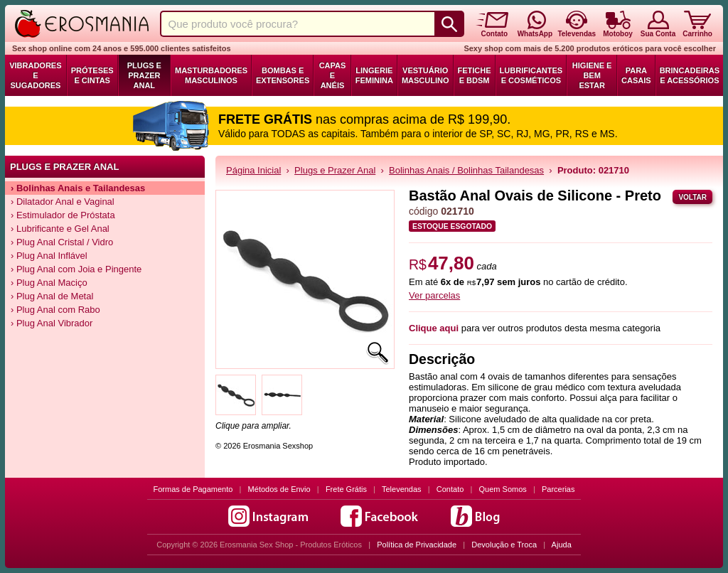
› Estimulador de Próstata (63, 215)
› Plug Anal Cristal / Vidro (62, 242)
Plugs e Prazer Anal (144, 75)
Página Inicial (253, 170)
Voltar (692, 197)
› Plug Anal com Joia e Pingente (76, 269)
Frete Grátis (346, 489)
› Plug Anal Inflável (49, 256)
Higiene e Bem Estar (592, 75)
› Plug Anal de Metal (52, 296)
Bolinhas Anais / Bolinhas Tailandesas (466, 170)
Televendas (402, 489)
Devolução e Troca (504, 545)
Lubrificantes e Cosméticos (531, 75)
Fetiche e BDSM (475, 75)
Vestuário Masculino (425, 75)
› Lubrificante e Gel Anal (60, 229)
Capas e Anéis (333, 75)
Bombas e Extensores (283, 75)
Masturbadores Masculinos (211, 75)
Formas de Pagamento (193, 489)
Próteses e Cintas (92, 75)
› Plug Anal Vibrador (52, 323)
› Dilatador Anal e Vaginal (63, 202)
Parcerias (558, 489)
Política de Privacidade (417, 545)
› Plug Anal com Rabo (55, 310)
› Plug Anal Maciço (49, 283)
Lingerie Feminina (374, 75)
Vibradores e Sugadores (35, 75)
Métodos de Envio (279, 489)
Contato (450, 489)
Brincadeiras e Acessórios (690, 75)
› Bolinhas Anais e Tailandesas (78, 188)
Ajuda (562, 545)
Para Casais (636, 75)
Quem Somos (503, 489)
